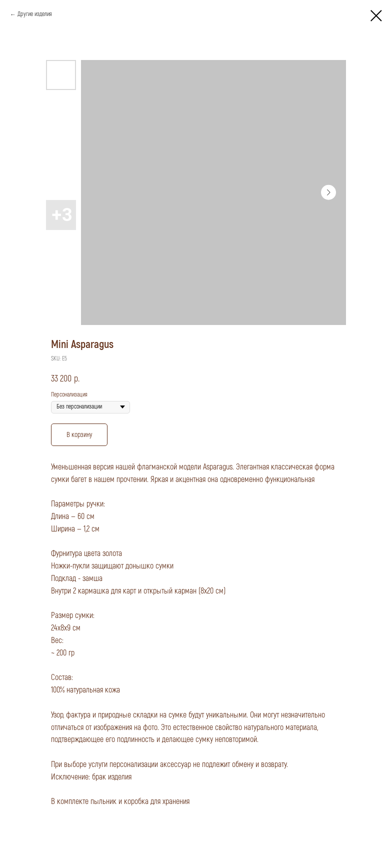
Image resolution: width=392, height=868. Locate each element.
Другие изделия (35, 14)
